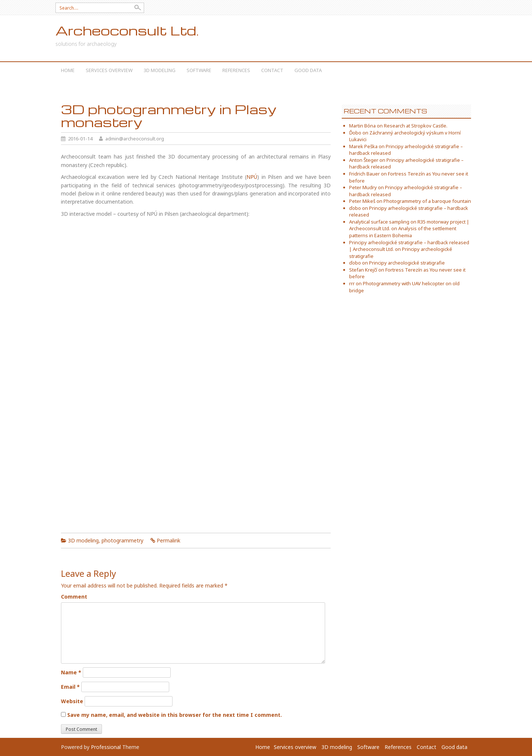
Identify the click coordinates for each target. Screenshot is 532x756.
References (236, 70)
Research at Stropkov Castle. (416, 126)
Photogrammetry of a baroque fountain (427, 201)
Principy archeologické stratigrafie (407, 263)
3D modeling (160, 70)
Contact (272, 70)
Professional (106, 747)
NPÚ (252, 177)
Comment (74, 597)
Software (199, 70)
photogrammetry (122, 540)
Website (72, 701)
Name (71, 672)
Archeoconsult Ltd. (127, 30)
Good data (308, 70)
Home (68, 70)
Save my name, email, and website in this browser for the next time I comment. (175, 715)
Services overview (109, 70)
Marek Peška (363, 146)
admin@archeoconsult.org (135, 139)
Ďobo (355, 133)
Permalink (168, 540)
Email (70, 687)
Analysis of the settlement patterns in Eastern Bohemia (403, 232)
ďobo (355, 208)
